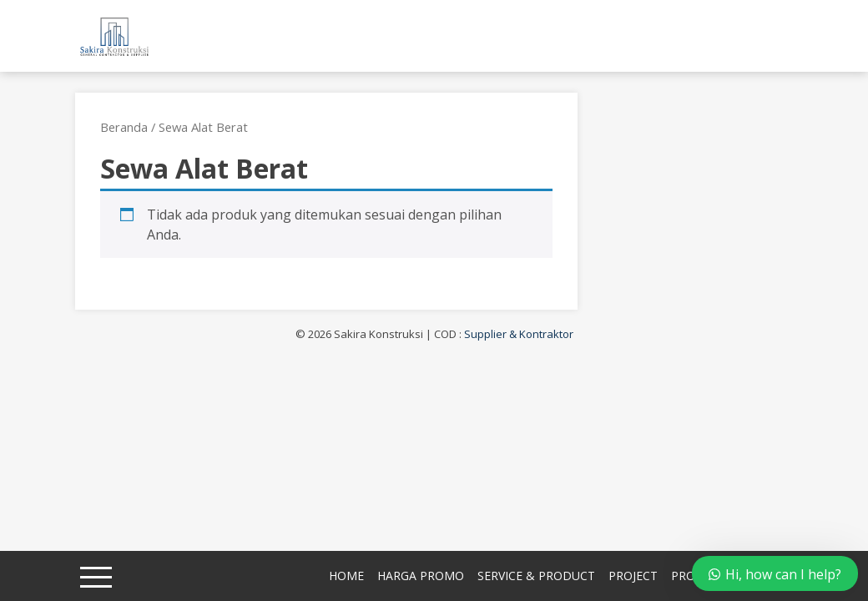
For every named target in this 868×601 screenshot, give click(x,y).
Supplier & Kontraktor (519, 334)
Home (346, 576)
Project (633, 576)
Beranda (124, 127)
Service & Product (536, 576)
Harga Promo (421, 576)
